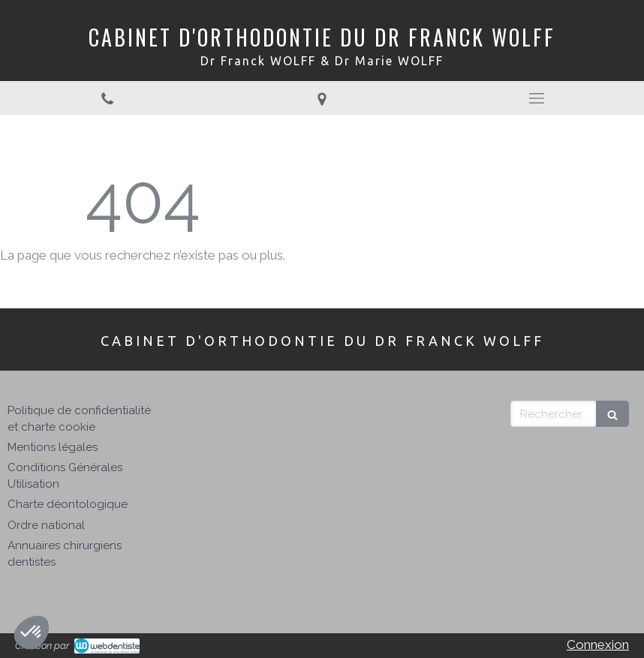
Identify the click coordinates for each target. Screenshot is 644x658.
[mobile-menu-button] (537, 98)
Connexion (598, 644)
